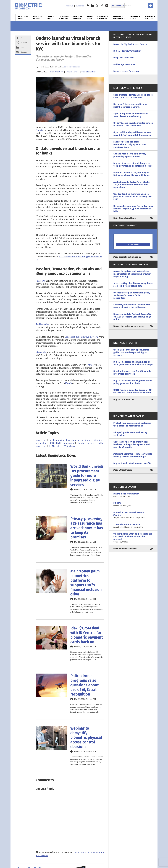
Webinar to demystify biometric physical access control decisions (86, 738)
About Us (69, 6)
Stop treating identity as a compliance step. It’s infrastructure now (133, 96)
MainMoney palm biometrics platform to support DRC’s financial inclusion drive (86, 583)
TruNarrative (42, 324)
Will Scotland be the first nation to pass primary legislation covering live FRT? (132, 197)
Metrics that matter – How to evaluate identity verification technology (133, 455)
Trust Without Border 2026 (133, 526)
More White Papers (123, 470)
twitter (97, 6)
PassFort (40, 281)
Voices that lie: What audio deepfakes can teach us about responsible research (133, 538)
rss (88, 6)
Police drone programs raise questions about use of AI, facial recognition (85, 685)
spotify (107, 6)
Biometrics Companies (103, 18)
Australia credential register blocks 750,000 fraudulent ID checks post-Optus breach (131, 185)
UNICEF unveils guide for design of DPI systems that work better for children (133, 391)
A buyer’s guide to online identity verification (130, 434)
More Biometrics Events (125, 549)
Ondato (40, 130)
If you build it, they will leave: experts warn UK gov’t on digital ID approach (132, 134)
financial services (74, 440)
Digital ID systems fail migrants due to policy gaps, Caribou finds (133, 382)
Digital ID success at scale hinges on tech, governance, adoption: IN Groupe (133, 165)
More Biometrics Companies (127, 257)
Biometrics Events (135, 18)
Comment (24, 52)
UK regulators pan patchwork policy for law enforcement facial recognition (132, 295)
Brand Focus (90, 18)
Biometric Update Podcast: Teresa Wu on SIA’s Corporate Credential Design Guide (132, 317)
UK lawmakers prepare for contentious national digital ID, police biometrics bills (133, 209)
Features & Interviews (64, 18)
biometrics (41, 440)
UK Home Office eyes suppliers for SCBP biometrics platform (130, 106)
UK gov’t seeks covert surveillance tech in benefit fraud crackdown (133, 124)
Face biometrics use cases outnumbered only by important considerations (130, 144)
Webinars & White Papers (119, 18)
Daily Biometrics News (124, 218)
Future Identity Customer (133, 495)
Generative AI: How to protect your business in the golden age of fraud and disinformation (132, 444)
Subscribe (80, 6)
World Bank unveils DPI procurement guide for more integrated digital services (87, 476)
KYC (58, 443)
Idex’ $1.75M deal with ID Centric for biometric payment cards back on (87, 635)
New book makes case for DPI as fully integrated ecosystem (132, 373)
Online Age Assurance (124, 64)
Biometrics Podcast (150, 18)
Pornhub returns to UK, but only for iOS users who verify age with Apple (132, 174)
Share (23, 38)
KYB (52, 443)
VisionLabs (41, 352)
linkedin (93, 6)
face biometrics (56, 440)
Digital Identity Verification (127, 51)
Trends (90, 365)
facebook (102, 6)
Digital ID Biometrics (124, 399)
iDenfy (69, 383)
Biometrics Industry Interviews (129, 326)
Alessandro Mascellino (71, 67)
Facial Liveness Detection (126, 71)
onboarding (69, 443)
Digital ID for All (37, 18)
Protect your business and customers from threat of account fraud (132, 424)
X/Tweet (24, 43)
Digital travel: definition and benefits (132, 463)
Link (22, 47)
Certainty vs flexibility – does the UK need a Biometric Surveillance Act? (132, 306)
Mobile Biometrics (89, 72)
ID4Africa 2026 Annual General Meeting (133, 515)
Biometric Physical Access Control (130, 44)
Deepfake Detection (124, 58)
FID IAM (133, 504)
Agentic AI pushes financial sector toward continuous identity (131, 115)
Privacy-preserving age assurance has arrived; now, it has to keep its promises (87, 528)
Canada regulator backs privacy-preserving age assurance (130, 155)
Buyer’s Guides (50, 18)
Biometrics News (23, 18)
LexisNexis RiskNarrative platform (82, 337)
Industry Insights (78, 18)
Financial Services (72, 72)
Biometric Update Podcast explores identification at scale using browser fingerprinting (132, 274)
